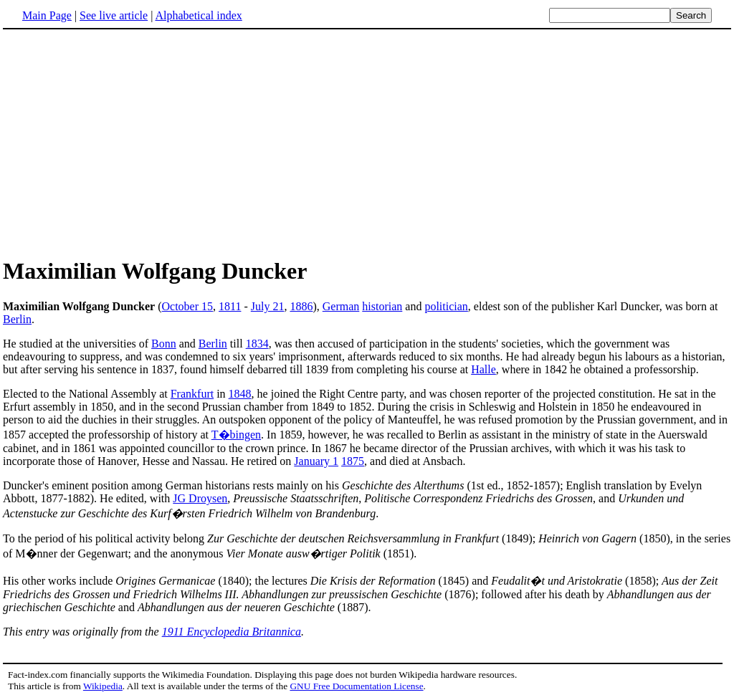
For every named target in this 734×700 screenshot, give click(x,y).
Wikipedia (103, 686)
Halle (483, 369)
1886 (301, 306)
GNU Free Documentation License (356, 686)
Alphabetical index (198, 15)
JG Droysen (200, 498)
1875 (353, 461)
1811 (230, 306)
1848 (240, 394)
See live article (114, 15)
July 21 (268, 306)
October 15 (188, 306)
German (341, 306)
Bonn (164, 344)
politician (446, 306)
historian (382, 306)
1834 (257, 344)
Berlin (17, 319)
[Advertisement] (123, 143)
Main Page (47, 15)
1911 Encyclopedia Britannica (232, 632)
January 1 (316, 461)
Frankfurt (192, 394)
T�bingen (236, 435)
